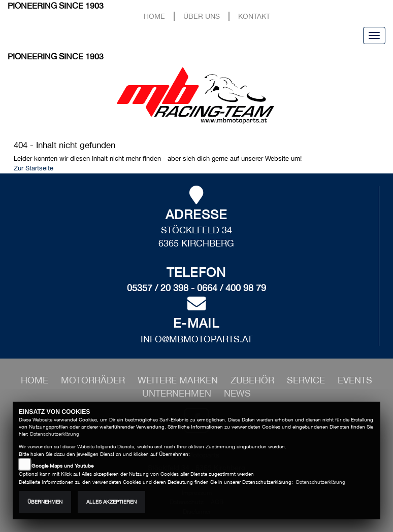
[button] (94, 380)
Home (154, 16)
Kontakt (254, 16)
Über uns (202, 16)
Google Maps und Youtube (62, 466)
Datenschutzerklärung (55, 434)
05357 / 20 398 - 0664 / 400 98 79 (196, 288)
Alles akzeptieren (111, 502)
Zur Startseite (34, 168)
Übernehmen (45, 502)
